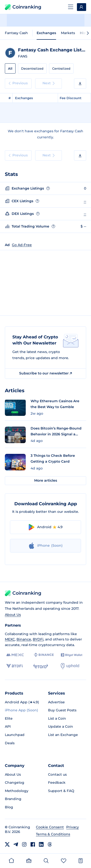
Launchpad (15, 735)
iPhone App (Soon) (21, 710)
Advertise (56, 702)
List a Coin (57, 718)
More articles (46, 480)
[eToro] (41, 666)
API (8, 726)
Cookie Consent (50, 827)
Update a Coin (61, 726)
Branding (13, 799)
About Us (13, 615)
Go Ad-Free (22, 245)
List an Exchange (63, 735)
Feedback (57, 782)
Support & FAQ (61, 791)
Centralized (61, 68)
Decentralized (32, 68)
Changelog (15, 782)
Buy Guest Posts (62, 710)
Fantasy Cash (16, 33)
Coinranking (23, 7)
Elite (9, 718)
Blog (9, 807)
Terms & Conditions (53, 834)
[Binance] (44, 655)
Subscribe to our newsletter (45, 373)
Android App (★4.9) (22, 702)
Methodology (17, 791)
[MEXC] (15, 655)
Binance (24, 639)
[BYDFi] (14, 666)
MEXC (10, 639)
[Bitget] (72, 655)
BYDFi (38, 639)
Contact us (57, 774)
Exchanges (46, 33)
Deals (10, 743)
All (10, 68)
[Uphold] (70, 666)
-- (85, 201)
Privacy (73, 827)
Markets (68, 33)
